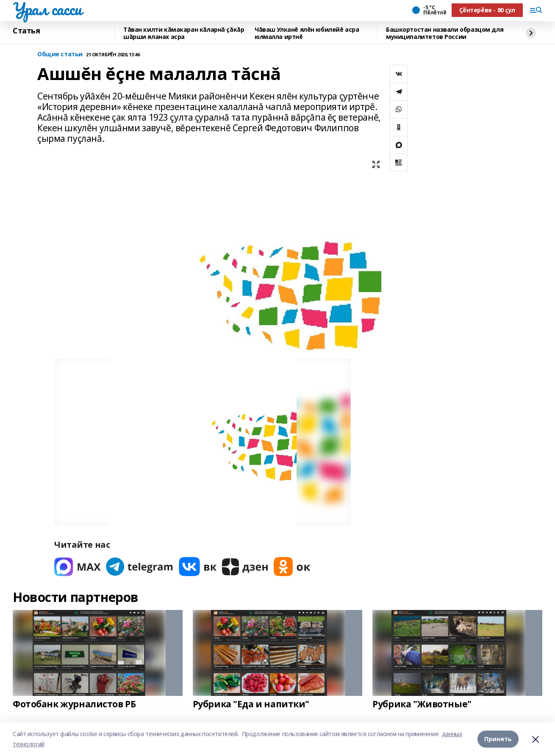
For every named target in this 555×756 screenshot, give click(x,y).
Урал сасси (47, 9)
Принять (498, 739)
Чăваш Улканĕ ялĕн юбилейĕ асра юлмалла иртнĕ (307, 33)
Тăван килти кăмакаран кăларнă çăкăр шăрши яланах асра (184, 33)
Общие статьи (60, 54)
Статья (26, 31)
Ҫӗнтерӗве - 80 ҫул (487, 10)
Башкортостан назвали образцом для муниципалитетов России (445, 33)
